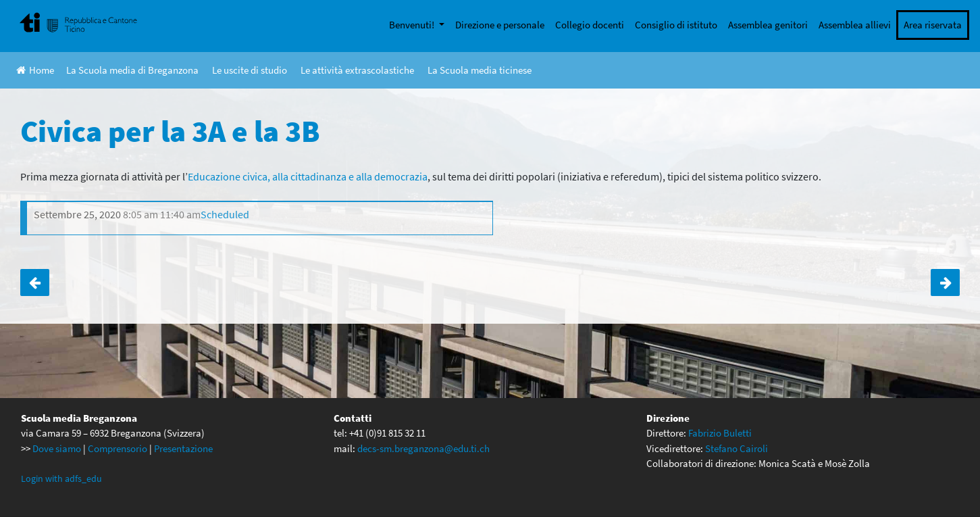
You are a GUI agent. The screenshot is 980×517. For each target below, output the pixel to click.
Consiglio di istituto (676, 25)
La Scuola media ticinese (480, 70)
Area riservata (933, 25)
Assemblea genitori (768, 25)
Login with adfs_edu (61, 478)
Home (35, 70)
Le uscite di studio (250, 70)
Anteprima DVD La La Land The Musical (35, 282)
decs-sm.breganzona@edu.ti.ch (423, 448)
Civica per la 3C (945, 282)
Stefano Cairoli (737, 448)
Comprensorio (118, 448)
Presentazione (183, 448)
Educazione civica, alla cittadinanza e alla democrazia (308, 176)
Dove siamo (57, 448)
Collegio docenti (590, 25)
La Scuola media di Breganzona (132, 70)
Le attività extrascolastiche (357, 70)
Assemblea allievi (855, 25)
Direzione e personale (500, 25)
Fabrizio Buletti (720, 433)
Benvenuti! (413, 25)
